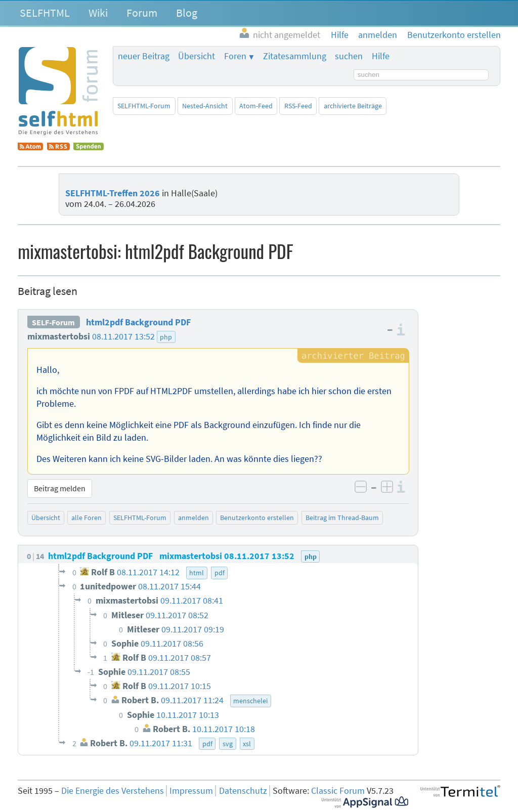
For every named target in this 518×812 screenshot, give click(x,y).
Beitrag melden (60, 488)
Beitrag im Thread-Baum (342, 518)
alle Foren (87, 518)
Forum (142, 13)
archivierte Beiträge (353, 106)
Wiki (98, 13)
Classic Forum (338, 791)
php (166, 337)
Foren (235, 56)
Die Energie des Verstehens (113, 791)
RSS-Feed (298, 106)
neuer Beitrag (144, 56)
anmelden (193, 518)
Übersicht (197, 56)
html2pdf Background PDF (138, 322)
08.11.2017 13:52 (123, 336)
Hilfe (381, 56)
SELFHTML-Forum (144, 106)
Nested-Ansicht (205, 106)
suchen (349, 56)
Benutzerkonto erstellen (257, 518)
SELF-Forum (53, 322)
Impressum (191, 791)
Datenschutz (243, 791)
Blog (187, 13)
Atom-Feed (256, 106)
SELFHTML (45, 13)
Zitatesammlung (295, 56)
